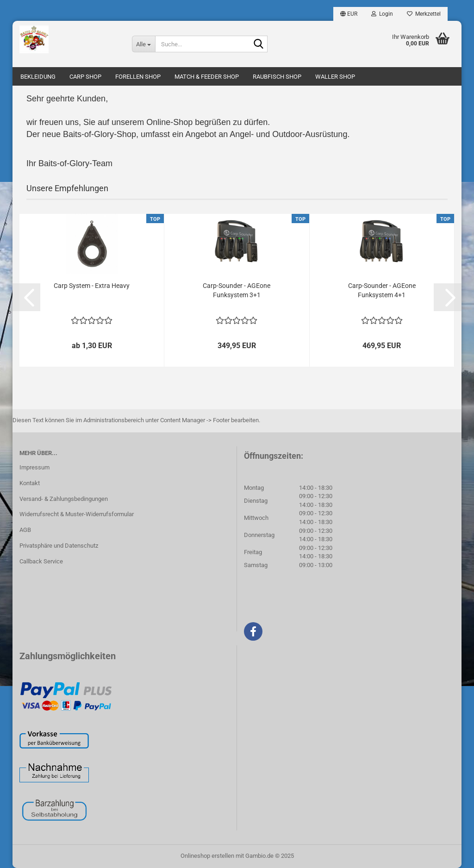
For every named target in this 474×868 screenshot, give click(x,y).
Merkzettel (424, 14)
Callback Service (41, 561)
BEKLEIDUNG (38, 77)
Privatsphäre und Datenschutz (59, 546)
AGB (25, 530)
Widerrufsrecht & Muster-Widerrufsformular (77, 514)
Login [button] (382, 14)
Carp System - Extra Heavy (92, 286)
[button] (349, 14)
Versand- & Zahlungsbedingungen (64, 499)
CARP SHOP (85, 77)
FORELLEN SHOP (138, 77)
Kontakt (30, 483)
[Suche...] (143, 44)
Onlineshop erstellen (207, 856)
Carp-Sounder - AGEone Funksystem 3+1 (237, 290)
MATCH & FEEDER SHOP (207, 77)
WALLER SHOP (335, 77)
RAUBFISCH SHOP (277, 77)
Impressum (34, 467)
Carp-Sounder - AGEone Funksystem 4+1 (382, 290)
